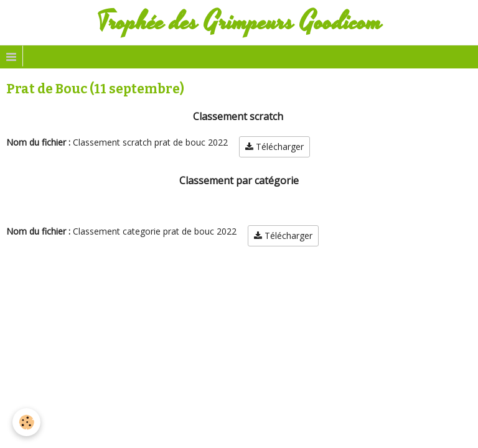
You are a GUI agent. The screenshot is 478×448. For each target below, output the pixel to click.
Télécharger (274, 147)
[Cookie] (26, 422)
